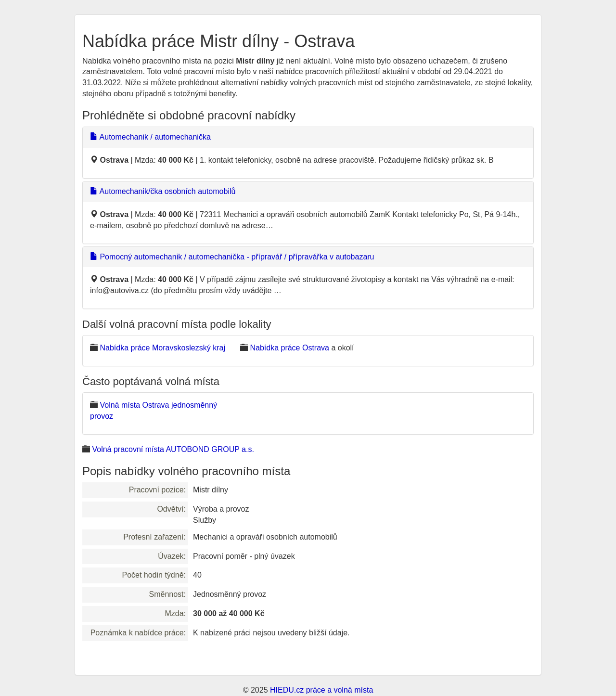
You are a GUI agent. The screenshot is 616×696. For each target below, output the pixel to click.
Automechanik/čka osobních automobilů (163, 191)
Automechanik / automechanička (150, 137)
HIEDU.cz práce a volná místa (321, 690)
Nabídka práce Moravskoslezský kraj (162, 348)
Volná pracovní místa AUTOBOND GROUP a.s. (173, 449)
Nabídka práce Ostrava (289, 348)
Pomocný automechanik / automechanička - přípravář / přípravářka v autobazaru (232, 257)
